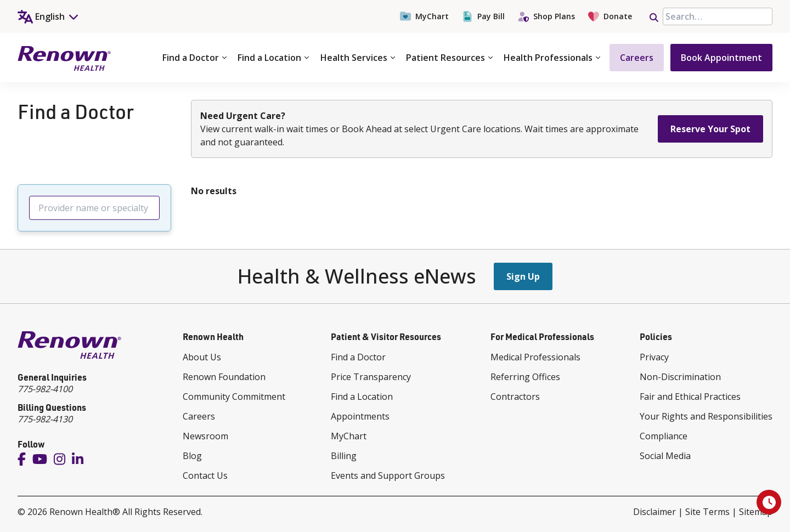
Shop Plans (546, 16)
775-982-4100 (45, 389)
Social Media (665, 456)
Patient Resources (449, 58)
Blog (192, 456)
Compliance (664, 436)
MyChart (424, 16)
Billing (344, 456)
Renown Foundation (224, 377)
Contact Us (205, 476)
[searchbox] (718, 16)
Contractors (515, 397)
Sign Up (523, 276)
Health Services (358, 58)
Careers (637, 58)
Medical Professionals (535, 357)
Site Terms (707, 512)
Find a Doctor (194, 58)
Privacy (654, 357)
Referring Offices (525, 377)
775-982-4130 (45, 419)
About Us (202, 357)
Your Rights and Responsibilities (706, 416)
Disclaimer (654, 512)
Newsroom (205, 436)
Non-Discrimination (680, 377)
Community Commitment (234, 397)
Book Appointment (721, 58)
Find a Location (273, 58)
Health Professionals (552, 58)
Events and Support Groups (388, 476)
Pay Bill (483, 16)
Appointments (360, 416)
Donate (610, 16)
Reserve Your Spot (710, 129)
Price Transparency (371, 377)
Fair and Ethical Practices (690, 397)
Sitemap (756, 512)
